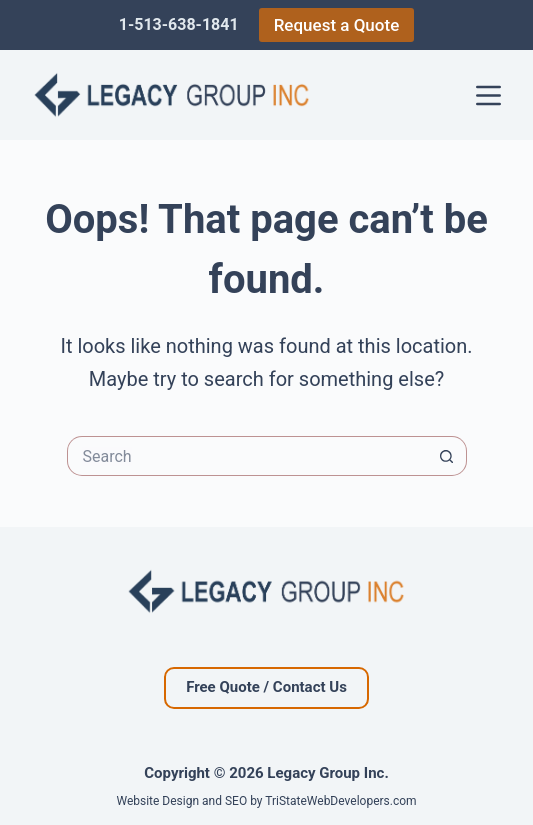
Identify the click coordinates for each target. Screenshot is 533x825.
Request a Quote (337, 25)
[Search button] (447, 456)
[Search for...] (247, 456)
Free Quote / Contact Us (266, 687)
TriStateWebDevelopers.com (340, 801)
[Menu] (488, 95)
